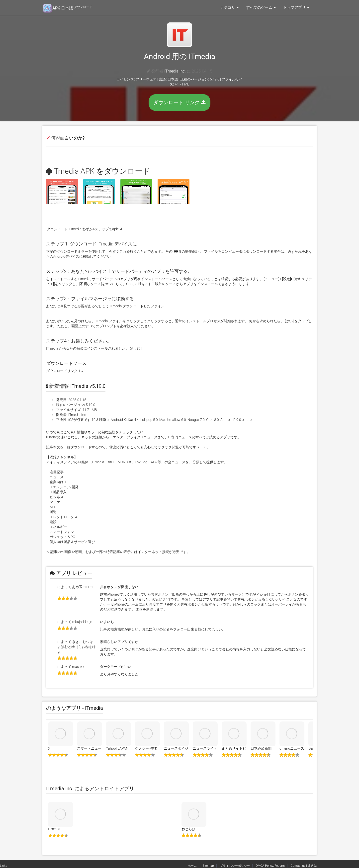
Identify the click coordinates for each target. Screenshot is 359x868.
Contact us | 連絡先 (304, 866)
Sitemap (208, 866)
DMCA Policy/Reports (270, 866)
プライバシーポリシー (235, 866)
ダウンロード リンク (179, 102)
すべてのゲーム (261, 7)
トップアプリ (296, 7)
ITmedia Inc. (175, 71)
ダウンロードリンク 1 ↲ (65, 371)
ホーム (193, 866)
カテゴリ (229, 7)
